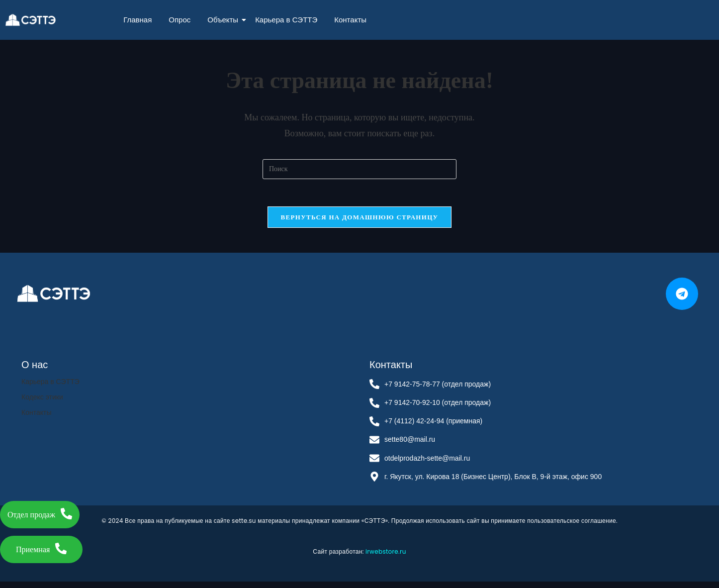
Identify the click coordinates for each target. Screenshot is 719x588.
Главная (137, 20)
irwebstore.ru (386, 557)
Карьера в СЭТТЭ (286, 20)
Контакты (350, 20)
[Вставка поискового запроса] (359, 169)
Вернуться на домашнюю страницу (360, 220)
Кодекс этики (42, 403)
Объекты (225, 20)
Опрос (180, 20)
